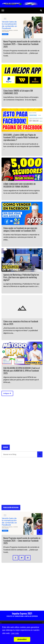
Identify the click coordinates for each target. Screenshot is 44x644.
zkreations (19, 616)
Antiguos (7, 393)
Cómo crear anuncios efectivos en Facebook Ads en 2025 (21, 323)
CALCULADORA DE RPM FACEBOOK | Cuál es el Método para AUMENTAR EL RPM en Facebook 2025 (22, 370)
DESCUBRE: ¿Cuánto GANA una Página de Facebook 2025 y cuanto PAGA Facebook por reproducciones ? (21, 137)
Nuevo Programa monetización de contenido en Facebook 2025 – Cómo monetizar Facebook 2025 (22, 44)
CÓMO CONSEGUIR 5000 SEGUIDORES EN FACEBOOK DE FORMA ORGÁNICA (19, 185)
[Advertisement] (22, 420)
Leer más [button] (15, 633)
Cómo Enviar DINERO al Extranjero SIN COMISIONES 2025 (18, 92)
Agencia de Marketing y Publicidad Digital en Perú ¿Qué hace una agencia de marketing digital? (21, 277)
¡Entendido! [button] (22, 639)
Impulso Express (31, 616)
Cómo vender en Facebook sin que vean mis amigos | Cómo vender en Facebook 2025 (20, 229)
